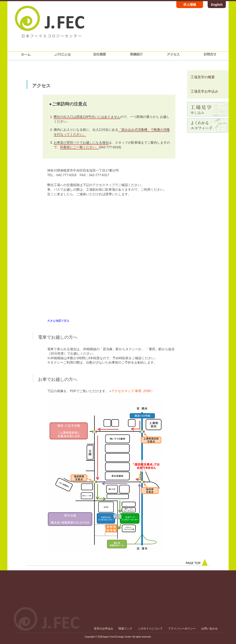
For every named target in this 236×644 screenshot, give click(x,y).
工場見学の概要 (203, 77)
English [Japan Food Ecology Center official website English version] (217, 5)
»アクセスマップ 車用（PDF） (132, 391)
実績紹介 (136, 56)
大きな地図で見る (58, 321)
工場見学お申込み (204, 91)
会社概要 (100, 56)
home (26, 56)
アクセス (173, 56)
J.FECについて (63, 56)
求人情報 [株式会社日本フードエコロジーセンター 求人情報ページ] (190, 5)
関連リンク (125, 629)
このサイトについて (150, 629)
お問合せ (210, 56)
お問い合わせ (209, 629)
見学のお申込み (103, 629)
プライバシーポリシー (182, 629)
